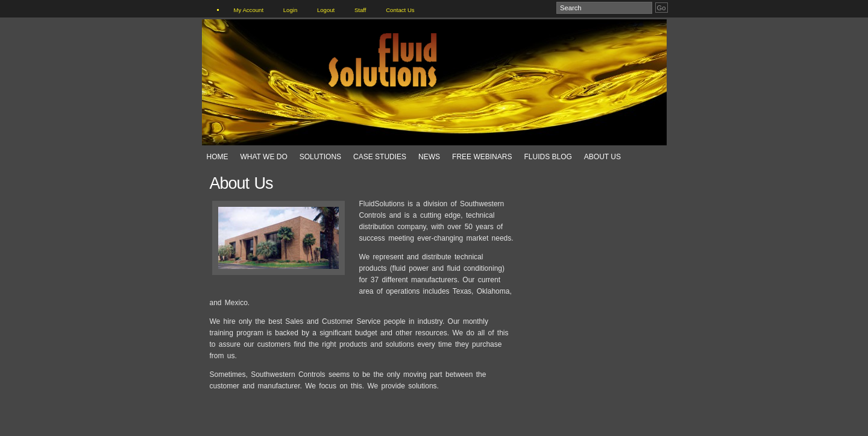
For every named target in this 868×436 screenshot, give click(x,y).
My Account (249, 10)
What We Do (264, 157)
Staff (360, 10)
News (429, 157)
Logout (326, 10)
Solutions (320, 157)
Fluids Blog (548, 157)
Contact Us (400, 10)
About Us (602, 157)
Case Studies (380, 157)
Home (218, 157)
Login (290, 10)
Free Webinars (482, 157)
